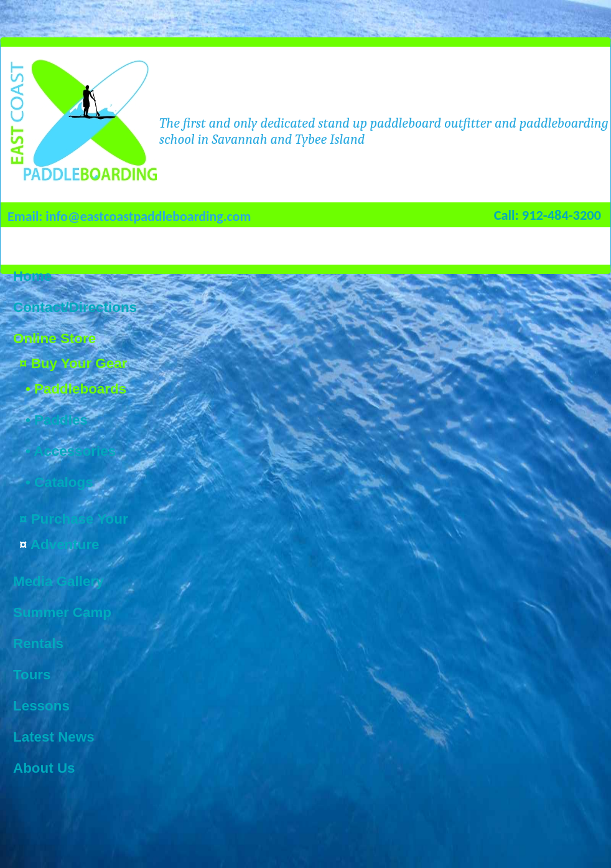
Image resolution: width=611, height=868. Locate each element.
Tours (32, 675)
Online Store (54, 338)
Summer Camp (62, 612)
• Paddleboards (76, 389)
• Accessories (71, 451)
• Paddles (57, 420)
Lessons (41, 706)
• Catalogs (59, 482)
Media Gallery (58, 581)
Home (32, 276)
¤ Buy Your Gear (73, 363)
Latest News (54, 737)
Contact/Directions (75, 307)
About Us (44, 768)
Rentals (38, 644)
